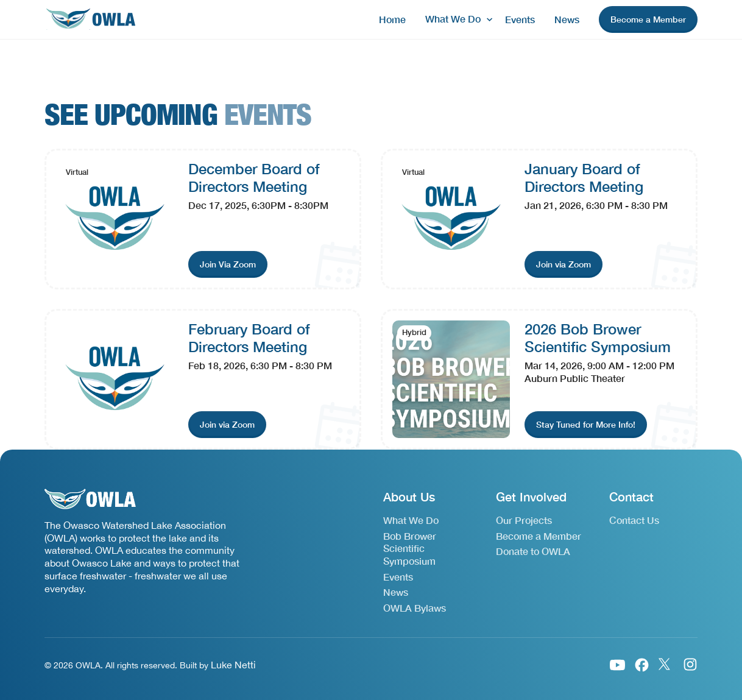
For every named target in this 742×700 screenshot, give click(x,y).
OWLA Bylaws (415, 608)
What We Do (411, 520)
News (567, 19)
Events (520, 19)
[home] (90, 20)
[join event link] (228, 264)
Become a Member (539, 536)
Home (392, 19)
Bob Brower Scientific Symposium (410, 549)
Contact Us (634, 520)
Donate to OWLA (533, 551)
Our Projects (524, 520)
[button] (455, 19)
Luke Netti (233, 665)
